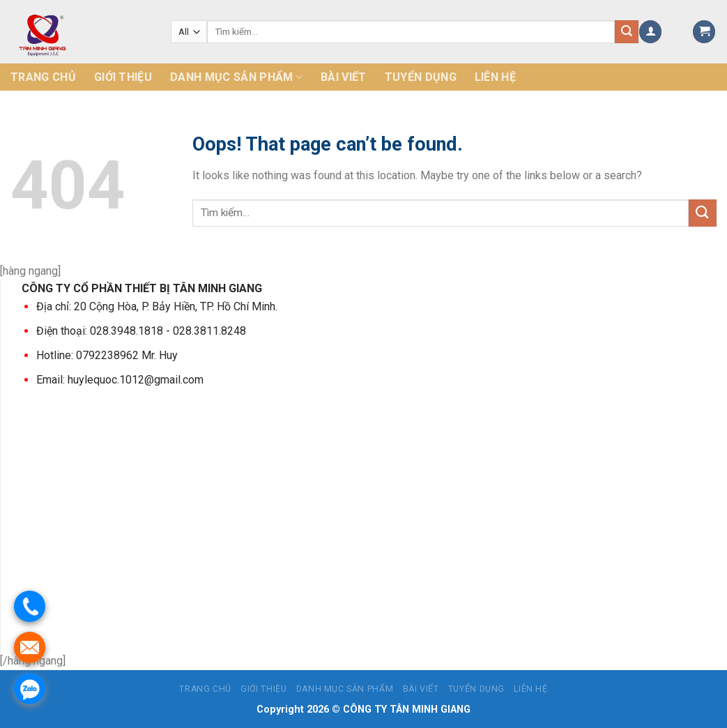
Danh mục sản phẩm (236, 77)
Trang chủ (43, 77)
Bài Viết (344, 77)
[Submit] (703, 213)
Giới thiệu (123, 77)
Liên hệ (495, 77)
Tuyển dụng (421, 77)
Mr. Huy (158, 355)
